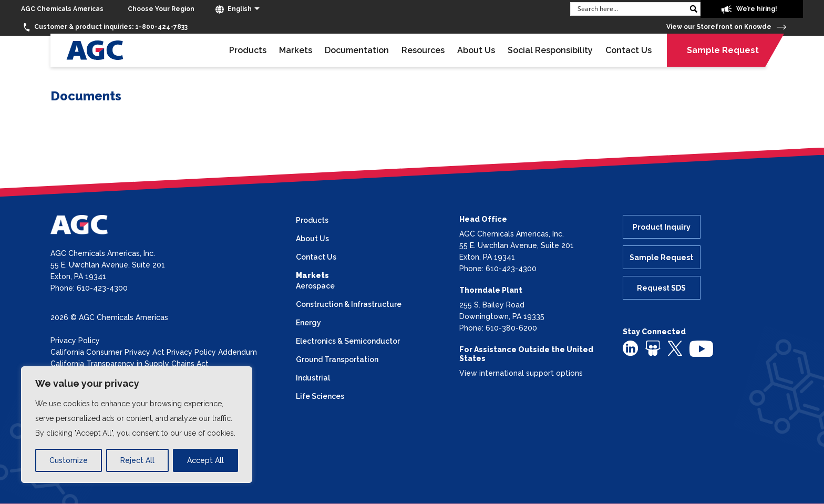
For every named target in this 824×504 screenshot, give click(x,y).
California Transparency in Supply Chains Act (130, 364)
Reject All (137, 460)
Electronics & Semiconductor (348, 341)
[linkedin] (630, 347)
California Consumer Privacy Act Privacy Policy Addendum (154, 352)
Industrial (313, 378)
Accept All (205, 460)
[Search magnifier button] (693, 9)
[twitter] (675, 347)
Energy (308, 323)
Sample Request (723, 50)
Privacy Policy (75, 341)
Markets (296, 50)
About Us (476, 50)
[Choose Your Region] (161, 9)
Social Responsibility (550, 50)
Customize (69, 460)
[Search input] (630, 8)
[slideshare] (653, 347)
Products (248, 50)
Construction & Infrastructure (349, 304)
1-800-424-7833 (104, 27)
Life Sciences (320, 396)
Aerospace (315, 286)
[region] (137, 425)
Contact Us (629, 50)
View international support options (521, 373)
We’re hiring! (749, 9)
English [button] (234, 9)
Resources (423, 50)
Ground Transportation (337, 359)
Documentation (357, 50)
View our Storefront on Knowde (726, 27)
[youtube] (701, 348)
